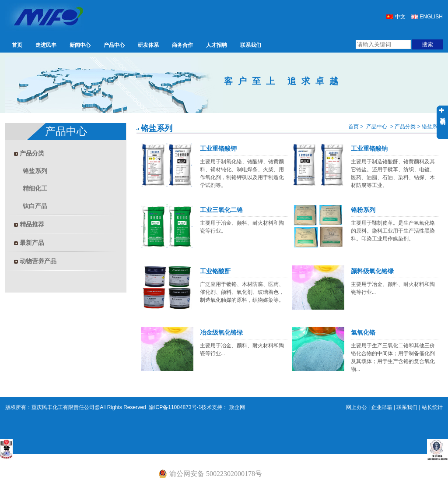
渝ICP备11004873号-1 (174, 407)
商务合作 (182, 45)
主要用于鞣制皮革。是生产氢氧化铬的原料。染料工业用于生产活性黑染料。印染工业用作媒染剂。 (393, 231)
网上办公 (357, 407)
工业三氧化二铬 (221, 210)
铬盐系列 (35, 171)
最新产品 (29, 243)
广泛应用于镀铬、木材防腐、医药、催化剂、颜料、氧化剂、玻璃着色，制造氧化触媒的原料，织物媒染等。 (242, 292)
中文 (396, 17)
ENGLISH (427, 17)
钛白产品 (35, 206)
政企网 (236, 407)
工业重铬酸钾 (218, 149)
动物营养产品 (35, 261)
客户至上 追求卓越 (284, 81)
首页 (17, 45)
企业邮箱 (381, 407)
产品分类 (29, 153)
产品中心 (114, 45)
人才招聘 (217, 45)
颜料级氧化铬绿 (372, 271)
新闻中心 (80, 45)
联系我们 (251, 45)
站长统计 (432, 407)
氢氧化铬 (363, 333)
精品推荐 (29, 224)
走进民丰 (46, 45)
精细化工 (35, 188)
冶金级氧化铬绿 (221, 333)
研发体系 (148, 45)
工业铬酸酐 (215, 271)
